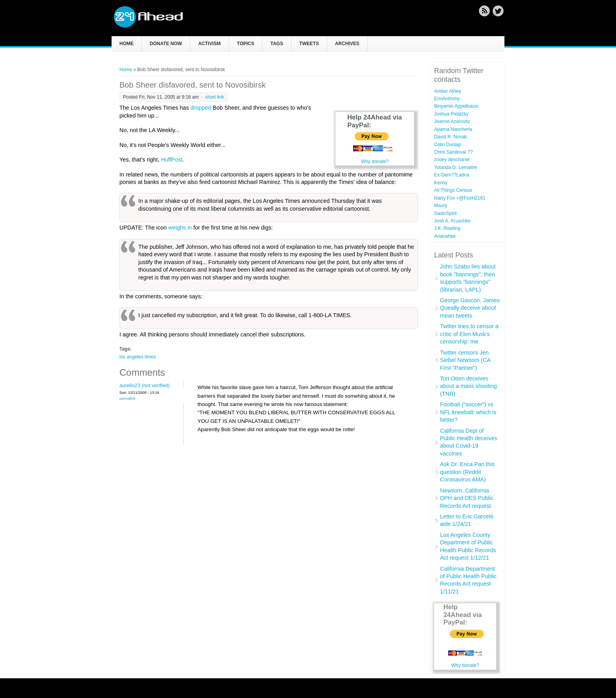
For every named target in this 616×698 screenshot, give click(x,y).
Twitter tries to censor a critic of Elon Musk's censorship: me (469, 334)
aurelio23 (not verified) (145, 385)
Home (126, 44)
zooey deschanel (452, 160)
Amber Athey (448, 91)
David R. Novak (450, 137)
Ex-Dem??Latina (452, 175)
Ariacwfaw (445, 236)
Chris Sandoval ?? (453, 152)
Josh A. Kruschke (452, 221)
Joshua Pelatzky (451, 114)
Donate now (166, 44)
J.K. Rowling (447, 228)
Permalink (127, 398)
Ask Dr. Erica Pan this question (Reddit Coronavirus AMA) (467, 472)
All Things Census (453, 190)
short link (214, 97)
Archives (347, 44)
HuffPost (171, 160)
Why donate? (375, 162)
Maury (441, 206)
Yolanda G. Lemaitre (456, 167)
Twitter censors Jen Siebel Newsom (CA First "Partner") (465, 360)
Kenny (441, 183)
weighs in (180, 228)
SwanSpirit (445, 213)
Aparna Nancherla (453, 129)
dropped (201, 108)
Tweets (309, 44)
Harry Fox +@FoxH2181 (460, 198)
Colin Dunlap (448, 145)
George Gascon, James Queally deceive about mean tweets (470, 308)
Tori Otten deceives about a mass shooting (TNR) (468, 386)
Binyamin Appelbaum (456, 106)
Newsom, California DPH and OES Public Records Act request (467, 498)
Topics (246, 44)
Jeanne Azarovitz (452, 121)
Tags (277, 44)
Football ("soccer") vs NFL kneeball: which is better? (468, 412)
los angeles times (138, 357)
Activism (209, 44)
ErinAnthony (447, 99)
